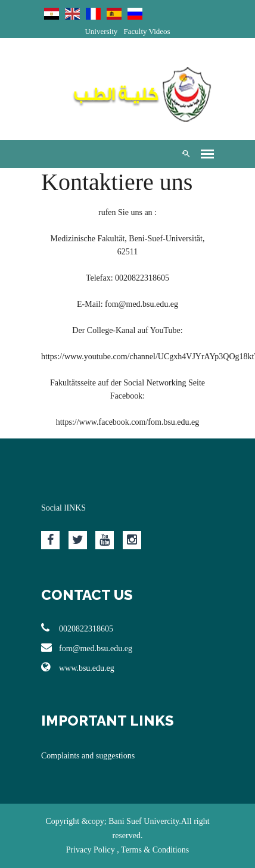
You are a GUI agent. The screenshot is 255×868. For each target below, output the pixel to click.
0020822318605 (77, 628)
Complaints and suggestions (88, 756)
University (101, 31)
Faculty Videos (147, 31)
